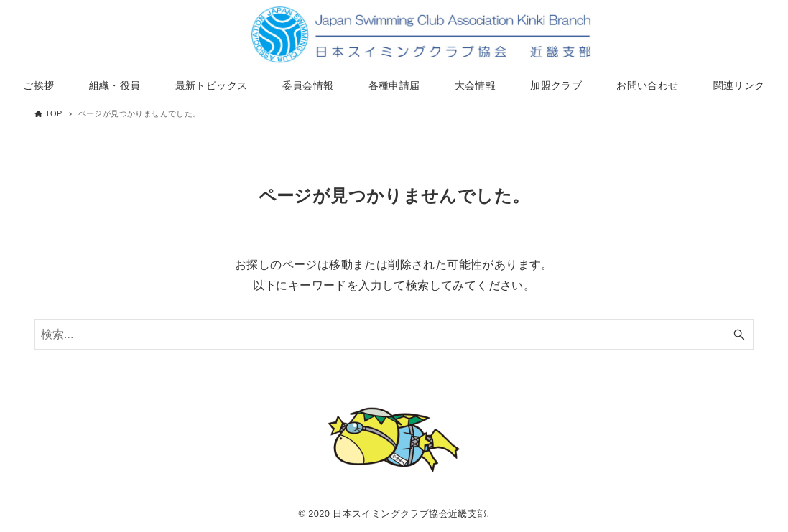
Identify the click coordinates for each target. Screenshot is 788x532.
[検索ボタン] (739, 335)
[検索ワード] (394, 335)
